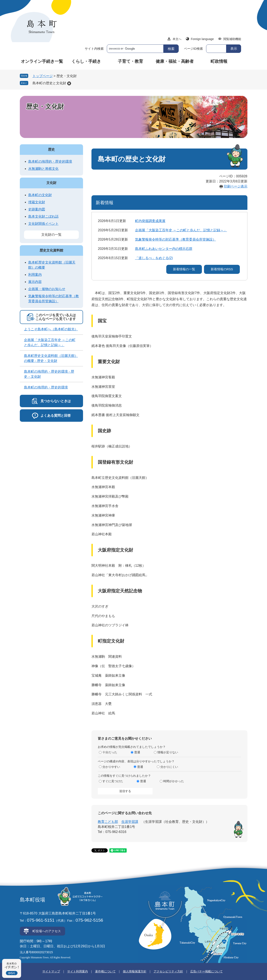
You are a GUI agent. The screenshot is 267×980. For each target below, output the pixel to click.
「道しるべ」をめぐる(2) (154, 258)
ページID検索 (193, 49)
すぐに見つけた (113, 781)
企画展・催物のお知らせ (47, 289)
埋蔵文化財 (37, 202)
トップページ (43, 76)
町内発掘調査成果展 (150, 221)
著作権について (105, 971)
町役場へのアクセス (47, 931)
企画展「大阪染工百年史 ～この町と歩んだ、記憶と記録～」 (181, 230)
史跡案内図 (37, 209)
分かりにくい (169, 767)
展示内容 (35, 282)
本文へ (177, 39)
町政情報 (219, 61)
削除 (69, 83)
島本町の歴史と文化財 (49, 83)
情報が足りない (168, 752)
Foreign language (202, 39)
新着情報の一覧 (184, 269)
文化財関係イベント (43, 224)
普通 (137, 752)
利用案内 (35, 275)
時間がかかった (174, 781)
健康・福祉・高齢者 (175, 61)
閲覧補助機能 (232, 39)
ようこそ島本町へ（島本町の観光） (51, 329)
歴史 (51, 149)
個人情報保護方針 (135, 971)
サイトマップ (51, 971)
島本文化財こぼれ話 (43, 216)
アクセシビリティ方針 (168, 971)
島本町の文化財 (40, 195)
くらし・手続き (86, 61)
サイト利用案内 (78, 971)
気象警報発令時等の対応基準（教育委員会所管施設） (176, 239)
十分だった (110, 752)
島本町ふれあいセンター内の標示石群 (164, 249)
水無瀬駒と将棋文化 (43, 169)
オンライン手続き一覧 (42, 61)
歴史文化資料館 (51, 250)
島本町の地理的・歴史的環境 (50, 161)
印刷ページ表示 (236, 186)
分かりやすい (111, 767)
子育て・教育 (130, 61)
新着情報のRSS (222, 269)
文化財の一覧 (51, 235)
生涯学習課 (130, 822)
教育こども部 (108, 822)
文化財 (51, 183)
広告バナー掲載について (207, 971)
